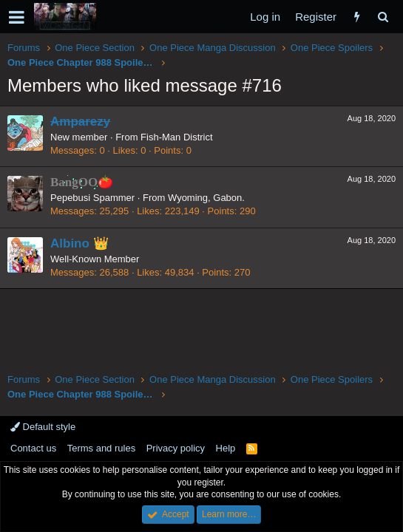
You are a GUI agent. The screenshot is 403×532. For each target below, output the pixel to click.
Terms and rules (101, 448)
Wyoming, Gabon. (206, 198)
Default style (43, 427)
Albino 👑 (79, 243)
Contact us (33, 448)
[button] (17, 17)
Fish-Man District (177, 137)
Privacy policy (176, 448)
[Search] (383, 17)
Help (226, 448)
